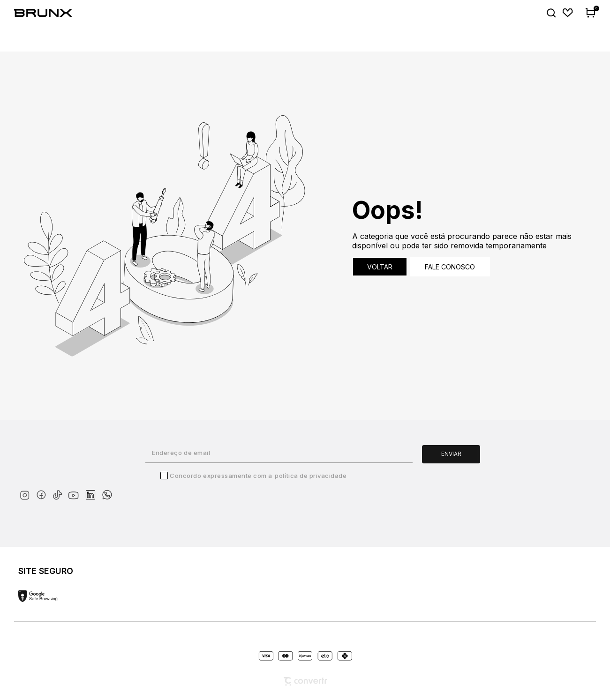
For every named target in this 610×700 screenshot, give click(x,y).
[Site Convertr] (305, 681)
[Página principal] (49, 13)
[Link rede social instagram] (26, 493)
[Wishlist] (568, 13)
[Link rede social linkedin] (93, 491)
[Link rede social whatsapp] (107, 490)
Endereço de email (181, 453)
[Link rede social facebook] (43, 493)
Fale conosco (450, 267)
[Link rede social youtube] (76, 491)
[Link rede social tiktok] (59, 493)
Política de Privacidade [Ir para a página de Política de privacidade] (311, 476)
